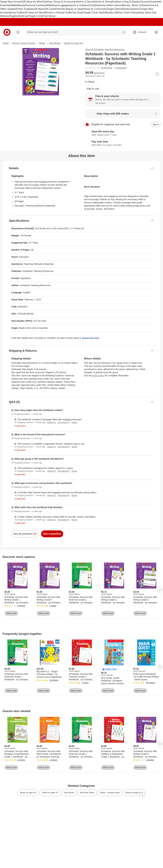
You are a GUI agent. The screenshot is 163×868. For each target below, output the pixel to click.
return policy (98, 376)
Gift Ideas (39, 9)
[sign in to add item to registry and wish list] (156, 124)
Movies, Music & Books (135, 5)
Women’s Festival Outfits (58, 13)
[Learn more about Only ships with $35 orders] (123, 114)
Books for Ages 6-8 (74, 43)
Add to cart (93, 89)
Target (6, 43)
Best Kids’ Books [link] (87, 793)
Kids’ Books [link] (69, 793)
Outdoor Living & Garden (126, 2)
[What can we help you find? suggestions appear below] (76, 32)
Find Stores (49, 16)
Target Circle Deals (94, 13)
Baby (14, 5)
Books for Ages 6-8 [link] (28, 793)
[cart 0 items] (156, 32)
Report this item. (91, 338)
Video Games (115, 5)
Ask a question (52, 534)
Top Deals (78, 13)
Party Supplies (25, 9)
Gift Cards (50, 9)
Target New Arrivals (11, 2)
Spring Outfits (16, 13)
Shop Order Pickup (128, 13)
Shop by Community (95, 9)
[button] (109, 669)
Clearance (135, 9)
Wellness (54, 5)
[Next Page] (160, 590)
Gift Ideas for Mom (32, 2)
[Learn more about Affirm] (123, 143)
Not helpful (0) (64, 422)
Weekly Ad (111, 13)
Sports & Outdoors (79, 5)
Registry (14, 16)
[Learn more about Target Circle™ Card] (123, 133)
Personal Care (33, 5)
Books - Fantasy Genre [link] (110, 793)
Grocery (145, 2)
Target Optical (115, 9)
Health (45, 5)
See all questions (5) (25, 534)
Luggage (64, 5)
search (124, 32)
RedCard (23, 16)
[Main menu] (18, 32)
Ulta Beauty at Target (72, 9)
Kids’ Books (55, 43)
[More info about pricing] (157, 74)
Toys (92, 5)
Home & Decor (85, 2)
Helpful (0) (51, 422)
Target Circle (36, 16)
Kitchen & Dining (103, 2)
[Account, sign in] (140, 32)
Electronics (101, 5)
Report (74, 422)
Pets (58, 9)
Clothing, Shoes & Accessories (60, 2)
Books (42, 43)
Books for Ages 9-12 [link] (134, 793)
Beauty (21, 5)
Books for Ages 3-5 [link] (50, 793)
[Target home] (7, 32)
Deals (126, 9)
